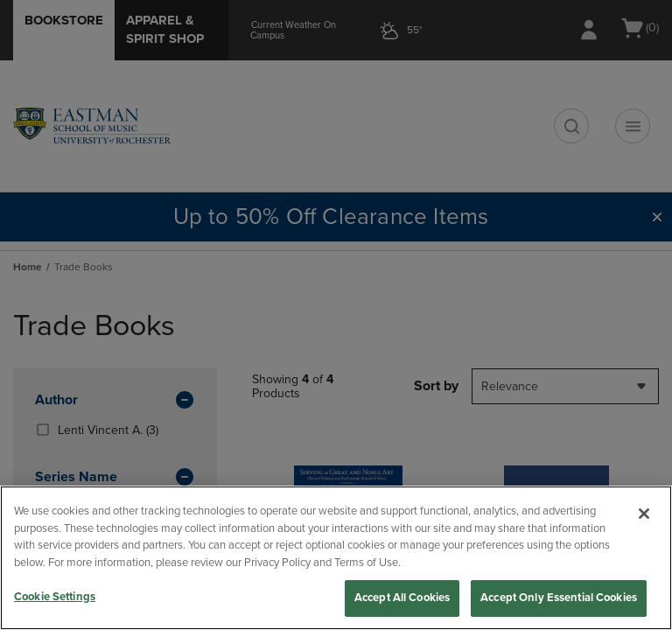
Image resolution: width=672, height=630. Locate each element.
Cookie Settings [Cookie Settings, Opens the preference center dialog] (55, 597)
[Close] (644, 514)
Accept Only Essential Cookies (559, 598)
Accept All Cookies (402, 598)
